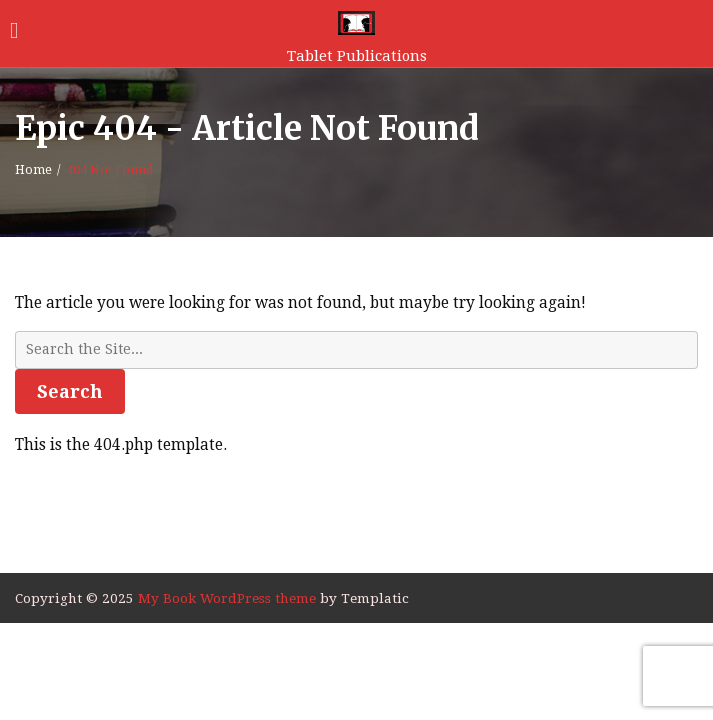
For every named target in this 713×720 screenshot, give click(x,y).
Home (33, 170)
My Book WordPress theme (229, 598)
